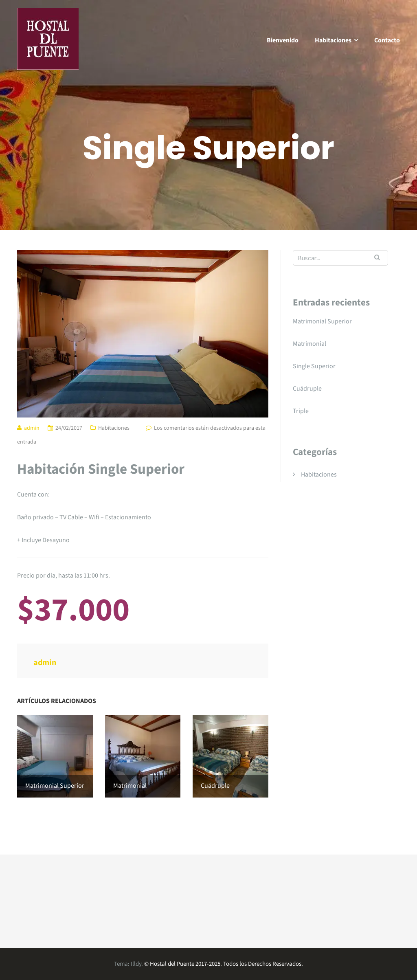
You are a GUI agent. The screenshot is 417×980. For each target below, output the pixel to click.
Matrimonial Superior (322, 321)
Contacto (387, 40)
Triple (301, 411)
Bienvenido (283, 40)
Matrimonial (309, 344)
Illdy (136, 964)
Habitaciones (333, 40)
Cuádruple (307, 389)
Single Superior (314, 366)
